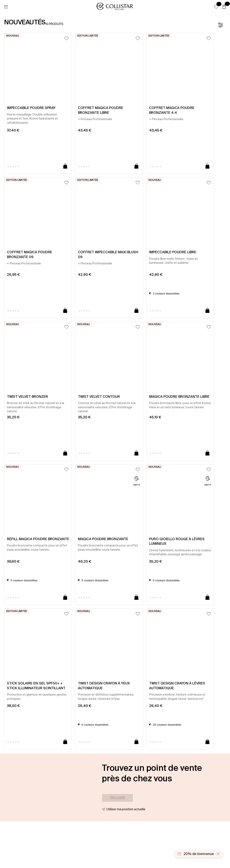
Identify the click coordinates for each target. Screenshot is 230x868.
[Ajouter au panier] (65, 166)
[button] (216, 7)
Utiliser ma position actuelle (126, 809)
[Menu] (6, 7)
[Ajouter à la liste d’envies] (67, 38)
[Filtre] (220, 25)
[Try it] (137, 482)
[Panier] (224, 7)
